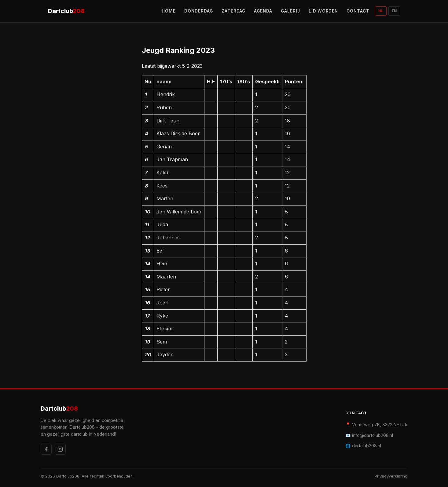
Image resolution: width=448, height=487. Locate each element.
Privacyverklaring (391, 476)
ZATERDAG (234, 11)
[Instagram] (60, 449)
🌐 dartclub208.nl (363, 446)
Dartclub (66, 11)
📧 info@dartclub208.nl (369, 435)
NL (381, 11)
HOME (169, 11)
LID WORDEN (323, 11)
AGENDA (263, 11)
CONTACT (358, 11)
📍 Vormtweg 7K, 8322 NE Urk (376, 425)
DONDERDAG (199, 11)
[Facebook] (46, 449)
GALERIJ (290, 11)
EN (394, 11)
